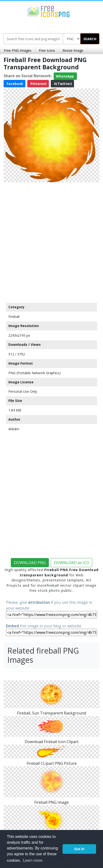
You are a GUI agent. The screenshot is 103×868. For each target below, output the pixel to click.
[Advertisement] (51, 241)
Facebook (14, 84)
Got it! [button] (79, 849)
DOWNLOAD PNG (30, 563)
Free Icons (47, 50)
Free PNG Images (18, 50)
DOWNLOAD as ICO (72, 563)
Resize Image (73, 50)
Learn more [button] (33, 860)
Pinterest (38, 84)
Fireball (14, 317)
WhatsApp (65, 76)
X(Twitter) (62, 84)
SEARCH (90, 39)
